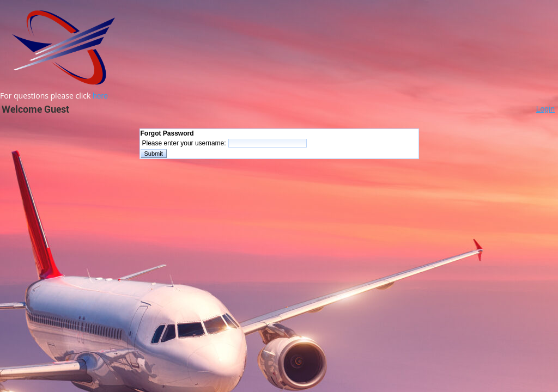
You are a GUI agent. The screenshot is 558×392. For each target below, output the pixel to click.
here (100, 96)
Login (545, 109)
